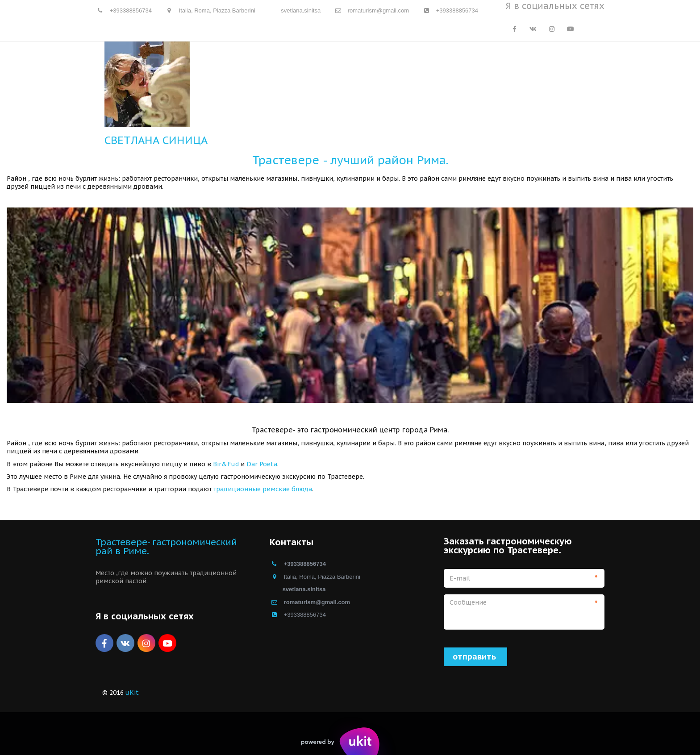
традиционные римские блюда (263, 489)
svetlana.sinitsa (301, 10)
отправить (475, 657)
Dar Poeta (262, 464)
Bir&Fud (226, 464)
